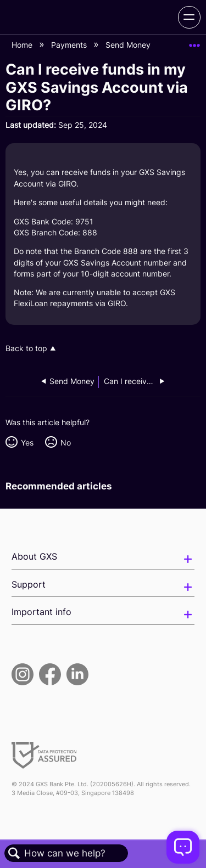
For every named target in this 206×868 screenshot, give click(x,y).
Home (23, 45)
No (66, 443)
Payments (70, 45)
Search (14, 853)
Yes (27, 443)
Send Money (129, 45)
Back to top (26, 348)
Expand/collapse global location (194, 42)
